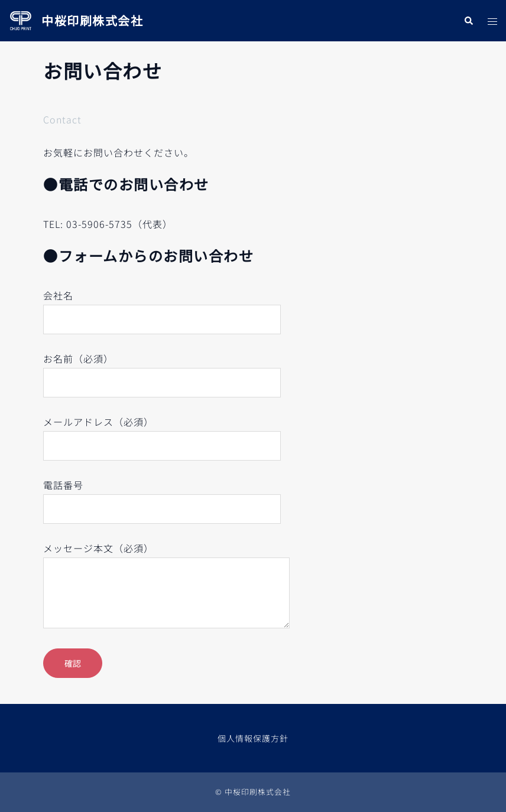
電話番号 (162, 497)
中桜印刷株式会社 (92, 20)
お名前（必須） (162, 371)
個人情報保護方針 (253, 738)
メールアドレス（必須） (162, 434)
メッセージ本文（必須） (166, 586)
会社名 (162, 307)
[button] (468, 20)
